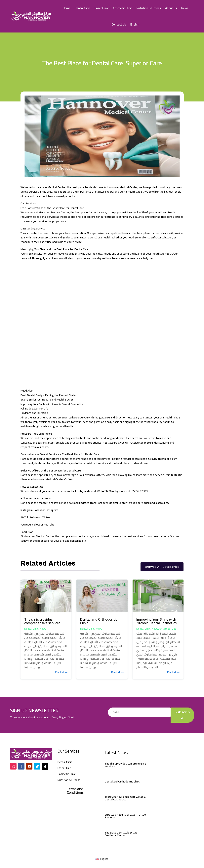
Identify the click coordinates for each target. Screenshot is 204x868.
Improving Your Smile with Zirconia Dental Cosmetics (156, 621)
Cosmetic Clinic (123, 8)
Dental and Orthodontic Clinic (99, 621)
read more (61, 672)
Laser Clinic (102, 8)
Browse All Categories (162, 567)
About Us (171, 8)
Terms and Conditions (75, 791)
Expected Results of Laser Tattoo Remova (125, 816)
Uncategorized (168, 629)
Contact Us (119, 24)
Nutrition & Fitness (149, 8)
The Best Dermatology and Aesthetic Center (121, 834)
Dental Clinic (83, 8)
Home (67, 8)
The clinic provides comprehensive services (42, 621)
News (185, 8)
